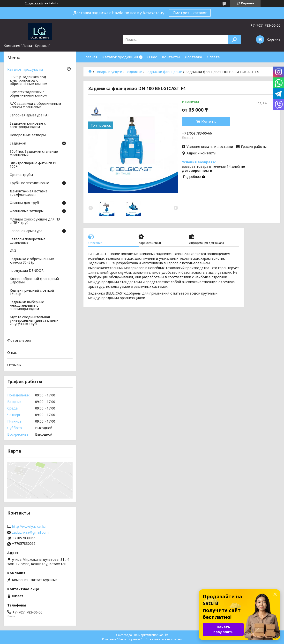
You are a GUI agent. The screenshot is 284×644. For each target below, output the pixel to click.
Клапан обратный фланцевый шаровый (34, 281)
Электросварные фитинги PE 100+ (33, 165)
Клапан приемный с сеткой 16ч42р (32, 292)
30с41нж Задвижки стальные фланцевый (34, 153)
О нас (152, 57)
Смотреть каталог (190, 13)
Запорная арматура (26, 231)
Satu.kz (163, 635)
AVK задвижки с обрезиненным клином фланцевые (35, 106)
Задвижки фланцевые (164, 72)
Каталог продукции (120, 57)
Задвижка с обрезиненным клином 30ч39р (32, 261)
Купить (209, 122)
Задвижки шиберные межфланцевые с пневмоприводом (27, 306)
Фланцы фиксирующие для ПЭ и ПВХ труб (35, 221)
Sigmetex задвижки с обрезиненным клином (28, 94)
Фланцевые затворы (27, 211)
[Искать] (234, 40)
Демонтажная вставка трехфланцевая (29, 193)
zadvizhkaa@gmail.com (30, 532)
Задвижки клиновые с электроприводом (28, 125)
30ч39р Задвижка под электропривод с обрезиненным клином (28, 81)
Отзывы (14, 365)
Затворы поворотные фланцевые (28, 241)
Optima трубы (21, 175)
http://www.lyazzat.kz (29, 527)
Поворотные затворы (28, 135)
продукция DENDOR (27, 271)
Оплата (213, 57)
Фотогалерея (19, 340)
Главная (90, 57)
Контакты (171, 57)
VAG (13, 251)
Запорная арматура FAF (30, 115)
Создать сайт (34, 3)
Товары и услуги (109, 72)
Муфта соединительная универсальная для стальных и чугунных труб (34, 321)
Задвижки (134, 72)
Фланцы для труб (24, 203)
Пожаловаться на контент (164, 639)
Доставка (193, 57)
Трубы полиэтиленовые (29, 183)
